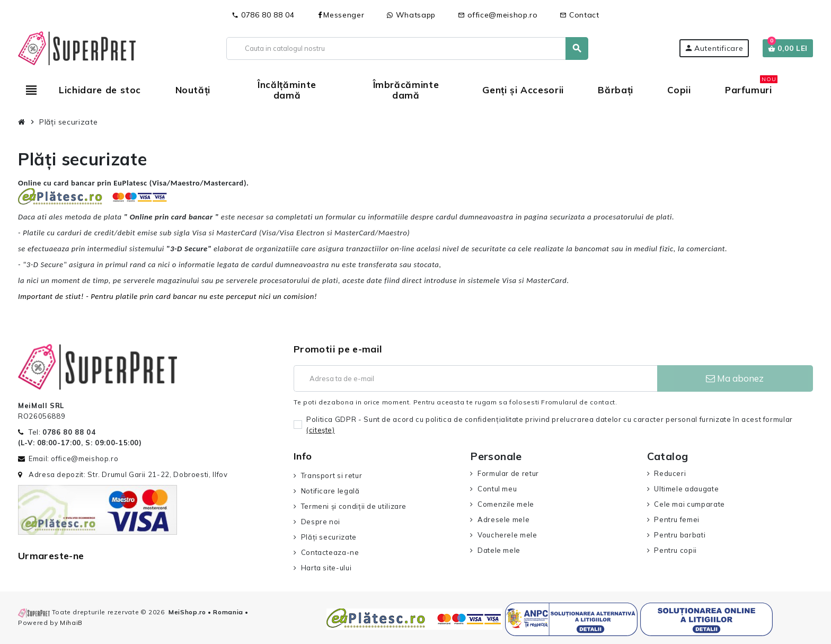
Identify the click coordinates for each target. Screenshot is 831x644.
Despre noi (321, 522)
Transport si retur (332, 475)
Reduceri (670, 473)
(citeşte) (321, 430)
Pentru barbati (680, 535)
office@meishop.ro (498, 15)
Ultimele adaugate (686, 489)
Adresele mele (503, 519)
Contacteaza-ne (330, 552)
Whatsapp (411, 15)
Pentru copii (675, 550)
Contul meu (497, 489)
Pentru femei (677, 519)
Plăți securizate (329, 537)
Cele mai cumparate (689, 504)
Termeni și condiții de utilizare (354, 506)
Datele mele (499, 550)
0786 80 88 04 (263, 15)
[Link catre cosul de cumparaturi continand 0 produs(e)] (788, 48)
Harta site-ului (326, 568)
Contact (579, 15)
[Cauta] (407, 48)
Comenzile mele (506, 504)
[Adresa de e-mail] (475, 378)
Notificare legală (330, 491)
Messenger (340, 15)
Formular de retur (508, 473)
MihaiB (71, 623)
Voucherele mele (507, 535)
